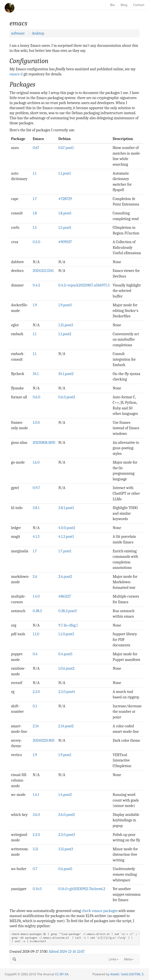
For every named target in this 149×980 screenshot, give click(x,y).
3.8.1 (36, 508)
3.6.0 (36, 815)
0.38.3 (37, 611)
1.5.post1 (65, 228)
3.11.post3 (66, 849)
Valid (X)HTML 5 (132, 974)
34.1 (36, 374)
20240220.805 (44, 740)
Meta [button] (129, 959)
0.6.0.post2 (67, 397)
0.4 (35, 654)
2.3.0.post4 (67, 692)
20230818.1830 (44, 443)
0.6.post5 (65, 869)
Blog (124, 5)
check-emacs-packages (100, 911)
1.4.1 (36, 795)
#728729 (65, 199)
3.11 (36, 849)
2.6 (35, 577)
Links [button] (114, 959)
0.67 (36, 148)
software (18, 33)
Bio (113, 5)
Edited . (67, 952)
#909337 (65, 242)
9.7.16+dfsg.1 (68, 625)
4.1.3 (36, 537)
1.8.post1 (65, 213)
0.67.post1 (66, 148)
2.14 (36, 726)
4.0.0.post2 (67, 528)
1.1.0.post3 (66, 634)
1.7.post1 (65, 551)
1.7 (35, 199)
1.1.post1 (65, 173)
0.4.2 (36, 285)
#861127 (65, 596)
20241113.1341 (43, 271)
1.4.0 (36, 596)
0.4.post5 (65, 654)
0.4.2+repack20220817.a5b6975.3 (84, 285)
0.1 (35, 706)
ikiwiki (115, 974)
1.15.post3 (66, 325)
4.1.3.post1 (66, 537)
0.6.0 (36, 397)
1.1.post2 (65, 334)
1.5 (35, 228)
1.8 (35, 213)
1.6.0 (36, 462)
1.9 (35, 305)
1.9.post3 (65, 305)
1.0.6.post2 (66, 668)
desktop (38, 33)
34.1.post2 (66, 374)
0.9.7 (36, 488)
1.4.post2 (65, 795)
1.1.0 (36, 634)
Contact (139, 5)
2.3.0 (36, 692)
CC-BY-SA (62, 974)
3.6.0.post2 (67, 815)
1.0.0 (36, 423)
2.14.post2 (66, 726)
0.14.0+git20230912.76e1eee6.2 (82, 889)
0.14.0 (37, 889)
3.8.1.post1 (66, 508)
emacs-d (16, 74)
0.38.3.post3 (68, 611)
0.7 (35, 869)
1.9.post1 (65, 755)
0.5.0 (36, 242)
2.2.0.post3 (67, 835)
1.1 (35, 173)
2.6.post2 (65, 577)
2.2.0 (36, 835)
